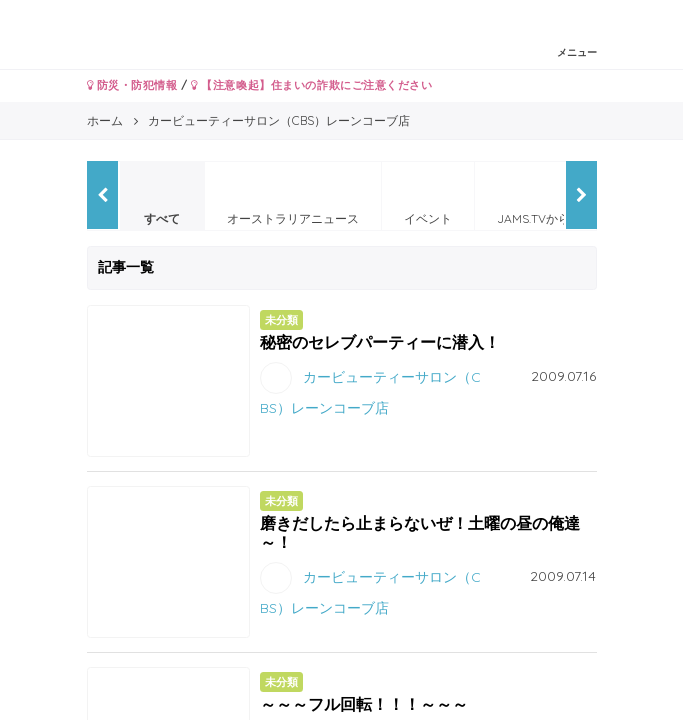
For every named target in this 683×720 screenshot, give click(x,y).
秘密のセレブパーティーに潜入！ (380, 342)
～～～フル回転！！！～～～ (364, 704)
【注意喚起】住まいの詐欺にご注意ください (311, 85)
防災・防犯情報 (132, 85)
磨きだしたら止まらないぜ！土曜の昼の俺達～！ (420, 532)
